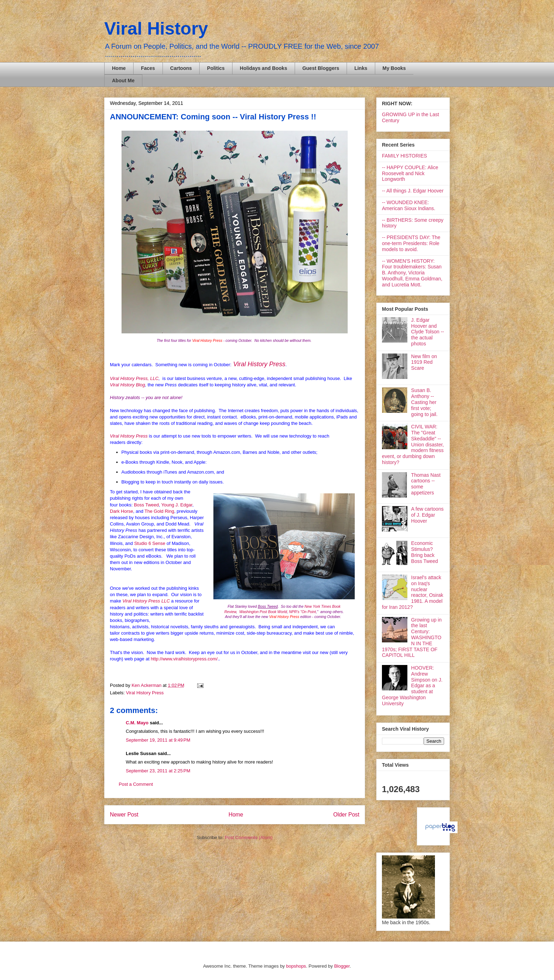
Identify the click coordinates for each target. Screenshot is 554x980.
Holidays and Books (264, 68)
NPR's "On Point (302, 612)
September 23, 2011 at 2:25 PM (158, 771)
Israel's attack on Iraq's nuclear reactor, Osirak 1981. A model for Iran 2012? (413, 592)
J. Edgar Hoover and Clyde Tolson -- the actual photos (428, 332)
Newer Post (124, 815)
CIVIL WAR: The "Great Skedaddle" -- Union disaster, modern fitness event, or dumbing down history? (413, 444)
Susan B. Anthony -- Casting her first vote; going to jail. (425, 402)
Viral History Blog (127, 385)
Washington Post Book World (263, 612)
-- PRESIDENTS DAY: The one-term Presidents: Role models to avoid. (411, 243)
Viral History (156, 29)
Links (361, 68)
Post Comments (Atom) (249, 838)
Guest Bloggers (321, 68)
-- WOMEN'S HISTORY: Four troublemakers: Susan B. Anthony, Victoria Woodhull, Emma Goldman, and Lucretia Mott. (412, 273)
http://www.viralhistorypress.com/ (184, 659)
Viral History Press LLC (146, 601)
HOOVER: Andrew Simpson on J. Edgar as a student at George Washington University (412, 686)
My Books (394, 68)
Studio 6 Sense (150, 543)
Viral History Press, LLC (134, 378)
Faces (148, 68)
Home (119, 68)
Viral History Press (259, 364)
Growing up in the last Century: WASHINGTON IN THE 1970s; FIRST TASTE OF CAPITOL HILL (412, 638)
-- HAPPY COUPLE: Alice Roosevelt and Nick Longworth (410, 173)
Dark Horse (122, 511)
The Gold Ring (159, 511)
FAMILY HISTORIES (405, 156)
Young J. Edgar (177, 505)
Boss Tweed (146, 505)
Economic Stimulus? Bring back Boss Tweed (425, 552)
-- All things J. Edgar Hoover (413, 191)
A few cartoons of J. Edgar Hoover (428, 515)
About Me (123, 81)
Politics (216, 68)
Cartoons (181, 68)
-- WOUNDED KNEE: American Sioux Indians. (409, 205)
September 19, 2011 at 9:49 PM (158, 740)
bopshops (296, 966)
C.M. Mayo (137, 723)
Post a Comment (136, 784)
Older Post (346, 815)
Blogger (342, 966)
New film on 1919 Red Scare (424, 362)
